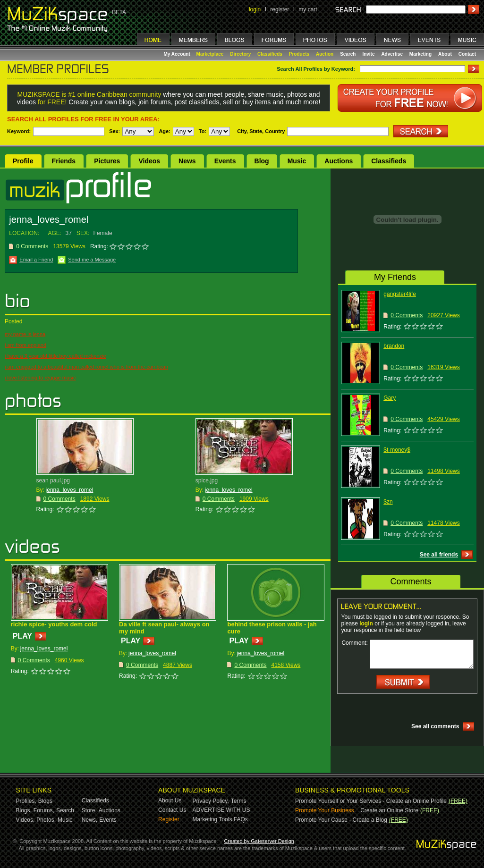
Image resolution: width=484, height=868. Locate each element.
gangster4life (400, 294)
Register (169, 819)
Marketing (420, 54)
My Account (178, 54)
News (187, 161)
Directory (240, 54)
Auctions (339, 161)
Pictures (107, 161)
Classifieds (270, 54)
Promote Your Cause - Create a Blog (341, 820)
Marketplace (210, 54)
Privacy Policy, (211, 801)
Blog (262, 161)
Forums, (44, 810)
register (280, 9)
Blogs (45, 801)
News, (89, 820)
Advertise (392, 54)
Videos (149, 161)
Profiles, (26, 801)
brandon (394, 346)
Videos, (25, 820)
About (445, 54)
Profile (23, 161)
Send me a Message (92, 260)
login (255, 9)
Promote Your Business (325, 810)
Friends (64, 161)
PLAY (22, 636)
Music (297, 161)
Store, (89, 810)
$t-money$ (397, 450)
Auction (325, 54)
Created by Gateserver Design (259, 841)
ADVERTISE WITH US (221, 810)
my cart (308, 9)
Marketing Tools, (213, 819)
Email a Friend (36, 260)
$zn (388, 502)
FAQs (241, 819)
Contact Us (172, 810)
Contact (467, 54)
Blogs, (24, 810)
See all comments (435, 726)
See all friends (439, 555)
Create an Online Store (389, 810)
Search (348, 54)
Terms (239, 801)
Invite (368, 54)
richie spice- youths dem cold (54, 624)
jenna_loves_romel (70, 490)
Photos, (46, 820)
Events (225, 161)
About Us (170, 801)
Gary (390, 398)
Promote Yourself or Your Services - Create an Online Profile (371, 801)
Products (299, 54)
